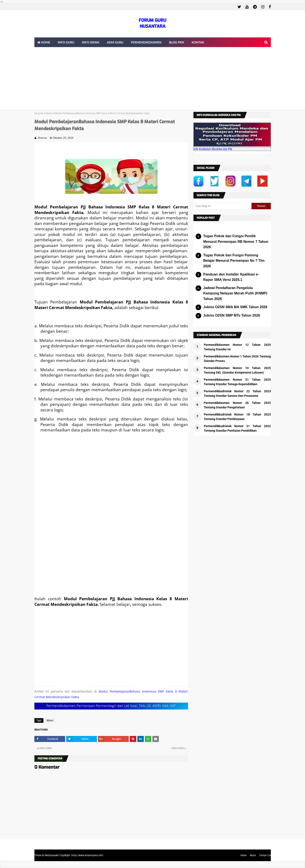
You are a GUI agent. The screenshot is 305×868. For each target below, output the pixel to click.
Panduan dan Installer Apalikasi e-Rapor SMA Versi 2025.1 (231, 277)
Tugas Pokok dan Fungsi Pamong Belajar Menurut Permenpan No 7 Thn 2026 (234, 261)
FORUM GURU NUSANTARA (152, 23)
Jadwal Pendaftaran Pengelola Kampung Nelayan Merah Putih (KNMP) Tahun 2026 (235, 293)
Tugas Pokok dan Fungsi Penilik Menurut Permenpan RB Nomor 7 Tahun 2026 (236, 242)
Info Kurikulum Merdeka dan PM (213, 149)
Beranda (39, 113)
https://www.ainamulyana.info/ (87, 855)
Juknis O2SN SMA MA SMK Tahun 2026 (235, 307)
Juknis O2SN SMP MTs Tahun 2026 (232, 315)
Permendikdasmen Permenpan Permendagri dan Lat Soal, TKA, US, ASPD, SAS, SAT (111, 706)
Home (244, 855)
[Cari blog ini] (222, 206)
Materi (49, 113)
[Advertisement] (153, 80)
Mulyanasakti (52, 855)
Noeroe (43, 138)
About (253, 855)
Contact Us (265, 855)
